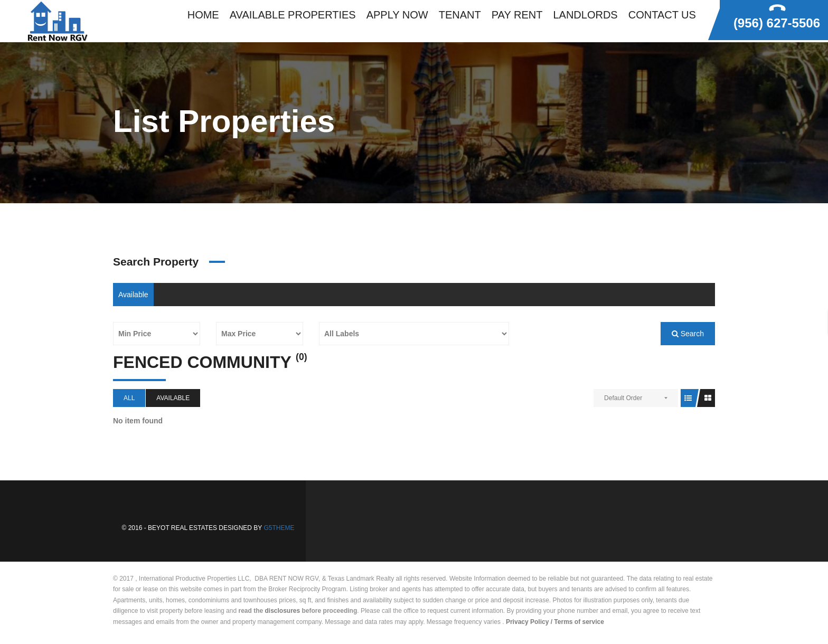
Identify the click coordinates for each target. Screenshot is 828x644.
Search (688, 334)
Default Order (623, 398)
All (129, 398)
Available (133, 295)
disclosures (283, 611)
